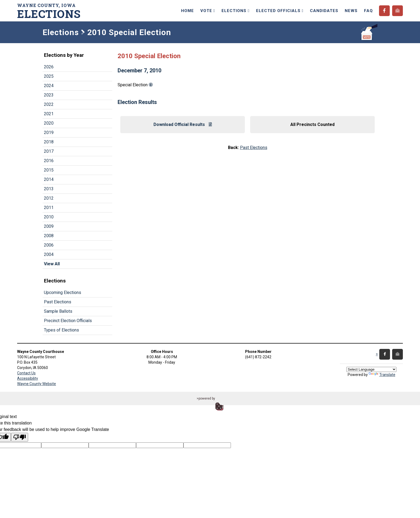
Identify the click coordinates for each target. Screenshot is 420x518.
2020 (49, 123)
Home (187, 11)
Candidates (324, 11)
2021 (49, 114)
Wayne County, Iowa (51, 11)
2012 (49, 198)
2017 (49, 151)
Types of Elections (61, 330)
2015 (49, 170)
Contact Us (26, 373)
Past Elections (58, 302)
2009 (49, 226)
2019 (49, 133)
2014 (49, 179)
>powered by (206, 398)
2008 (49, 236)
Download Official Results (183, 124)
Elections (235, 11)
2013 (49, 189)
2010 (49, 217)
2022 (49, 104)
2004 (49, 254)
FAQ (368, 11)
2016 (49, 161)
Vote (208, 11)
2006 (49, 245)
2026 (49, 67)
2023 (49, 95)
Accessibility (28, 378)
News (351, 11)
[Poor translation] (20, 437)
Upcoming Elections (63, 292)
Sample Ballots (58, 311)
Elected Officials (280, 11)
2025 (49, 76)
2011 (49, 208)
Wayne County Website (37, 384)
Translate (382, 375)
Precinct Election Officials (68, 321)
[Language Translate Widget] (371, 369)
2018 (49, 142)
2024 (49, 86)
